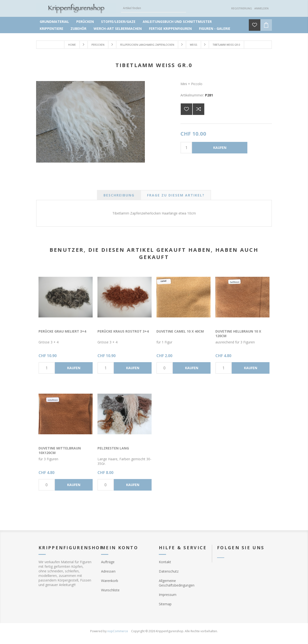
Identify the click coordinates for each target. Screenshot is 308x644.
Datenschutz (169, 571)
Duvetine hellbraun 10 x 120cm (238, 334)
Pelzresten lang (113, 448)
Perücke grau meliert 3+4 (62, 331)
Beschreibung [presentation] (119, 195)
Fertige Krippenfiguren (170, 28)
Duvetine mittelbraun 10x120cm (60, 450)
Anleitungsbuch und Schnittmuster (177, 22)
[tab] (119, 195)
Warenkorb (110, 581)
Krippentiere (51, 28)
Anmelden (261, 8)
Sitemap (165, 604)
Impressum (168, 595)
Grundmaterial (54, 22)
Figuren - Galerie (215, 28)
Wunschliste (110, 590)
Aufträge (108, 562)
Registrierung (242, 8)
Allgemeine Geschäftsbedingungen (177, 583)
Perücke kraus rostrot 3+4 (123, 331)
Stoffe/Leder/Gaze (118, 22)
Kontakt (165, 562)
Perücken (85, 22)
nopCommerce (118, 631)
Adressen (108, 571)
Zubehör (78, 28)
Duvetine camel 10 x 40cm (180, 331)
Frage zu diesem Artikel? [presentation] (176, 195)
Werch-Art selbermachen (118, 28)
